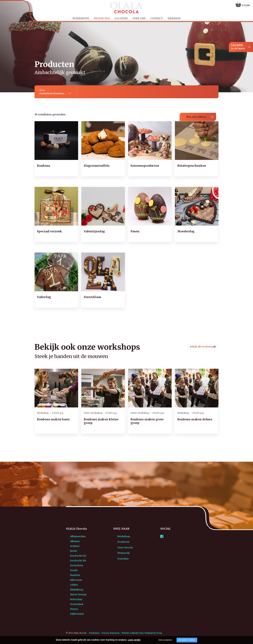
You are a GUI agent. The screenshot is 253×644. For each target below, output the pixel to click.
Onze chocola (121, 544)
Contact (157, 18)
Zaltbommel (73, 609)
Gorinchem (72, 561)
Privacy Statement (111, 628)
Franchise (119, 557)
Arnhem (71, 541)
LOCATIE (238, 47)
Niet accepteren (165, 640)
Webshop (174, 18)
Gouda (70, 565)
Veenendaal (73, 599)
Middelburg (73, 585)
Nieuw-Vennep (74, 590)
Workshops (81, 18)
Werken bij (119, 551)
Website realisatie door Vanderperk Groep (142, 628)
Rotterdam (72, 594)
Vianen (70, 604)
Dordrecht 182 (74, 551)
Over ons (139, 18)
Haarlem (71, 570)
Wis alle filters (196, 112)
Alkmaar (71, 536)
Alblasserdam (74, 532)
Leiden (70, 580)
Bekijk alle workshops (193, 343)
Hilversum (72, 575)
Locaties (121, 18)
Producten (102, 18)
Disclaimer (94, 628)
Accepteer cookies (187, 640)
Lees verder (134, 640)
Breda (69, 546)
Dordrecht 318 (74, 556)
